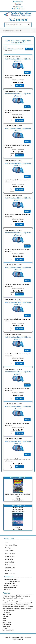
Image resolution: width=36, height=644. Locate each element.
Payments (8, 571)
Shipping (7, 548)
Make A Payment (10, 573)
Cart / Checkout (18, 9)
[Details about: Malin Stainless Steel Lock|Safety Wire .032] (27, 246)
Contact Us (8, 589)
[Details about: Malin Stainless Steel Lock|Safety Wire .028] (27, 281)
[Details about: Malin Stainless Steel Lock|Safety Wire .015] (27, 420)
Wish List (18, 4)
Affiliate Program (10, 554)
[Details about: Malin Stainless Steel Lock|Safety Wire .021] (27, 350)
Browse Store (9, 559)
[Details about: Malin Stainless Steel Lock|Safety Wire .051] (27, 107)
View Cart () (19, 6)
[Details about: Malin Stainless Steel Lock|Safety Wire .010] (27, 454)
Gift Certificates (10, 556)
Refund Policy (9, 551)
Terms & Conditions (11, 545)
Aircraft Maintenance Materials (14, 49)
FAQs (7, 542)
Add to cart (19, 85)
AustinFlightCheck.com (11, 31)
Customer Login (10, 565)
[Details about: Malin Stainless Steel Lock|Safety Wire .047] (27, 142)
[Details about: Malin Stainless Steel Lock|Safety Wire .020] (27, 385)
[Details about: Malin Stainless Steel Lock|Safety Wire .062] (27, 72)
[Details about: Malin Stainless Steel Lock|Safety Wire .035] (27, 211)
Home (5, 47)
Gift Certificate (18, 2)
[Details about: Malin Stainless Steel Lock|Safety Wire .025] (27, 315)
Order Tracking (9, 562)
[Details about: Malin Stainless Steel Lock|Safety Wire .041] (27, 176)
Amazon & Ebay (10, 568)
